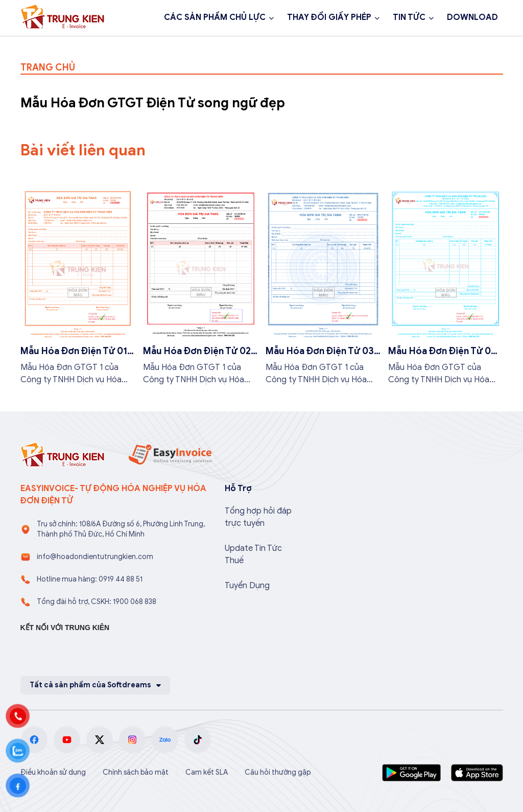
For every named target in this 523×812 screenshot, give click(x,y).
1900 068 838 (61, 45)
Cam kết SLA (207, 772)
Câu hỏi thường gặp (278, 772)
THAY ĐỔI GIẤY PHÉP (329, 17)
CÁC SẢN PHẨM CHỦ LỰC (215, 17)
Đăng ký (134, 45)
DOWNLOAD (472, 17)
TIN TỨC (409, 17)
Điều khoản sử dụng (53, 772)
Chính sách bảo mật (136, 772)
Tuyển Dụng (247, 586)
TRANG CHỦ (48, 67)
